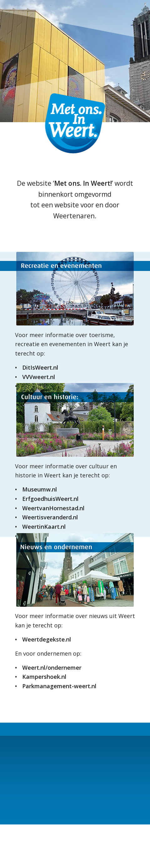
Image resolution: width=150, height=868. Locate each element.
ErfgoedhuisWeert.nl (50, 499)
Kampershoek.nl (44, 677)
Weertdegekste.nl (47, 639)
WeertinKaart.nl (44, 527)
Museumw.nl (40, 489)
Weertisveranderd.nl (50, 517)
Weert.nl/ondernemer (52, 668)
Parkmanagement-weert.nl (59, 686)
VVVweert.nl (39, 377)
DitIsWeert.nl (40, 367)
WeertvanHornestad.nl (53, 508)
